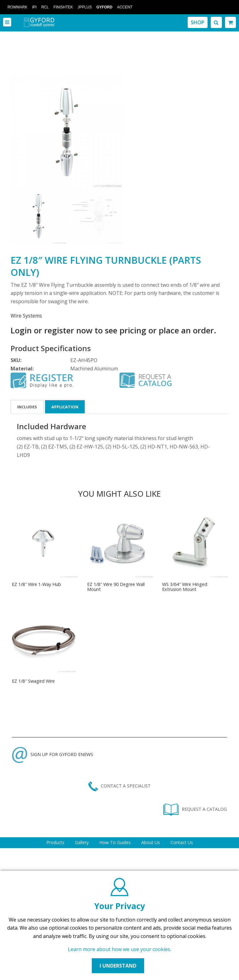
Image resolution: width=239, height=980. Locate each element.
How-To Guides (115, 842)
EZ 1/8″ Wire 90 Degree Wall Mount (116, 587)
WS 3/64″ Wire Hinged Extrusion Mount (185, 587)
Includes (27, 407)
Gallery (82, 842)
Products (55, 842)
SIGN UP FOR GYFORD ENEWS (53, 754)
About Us (151, 842)
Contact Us (182, 842)
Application (65, 407)
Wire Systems (26, 316)
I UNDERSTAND (118, 966)
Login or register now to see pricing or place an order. (113, 330)
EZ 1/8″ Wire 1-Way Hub (36, 584)
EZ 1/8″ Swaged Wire (33, 681)
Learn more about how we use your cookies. (119, 949)
